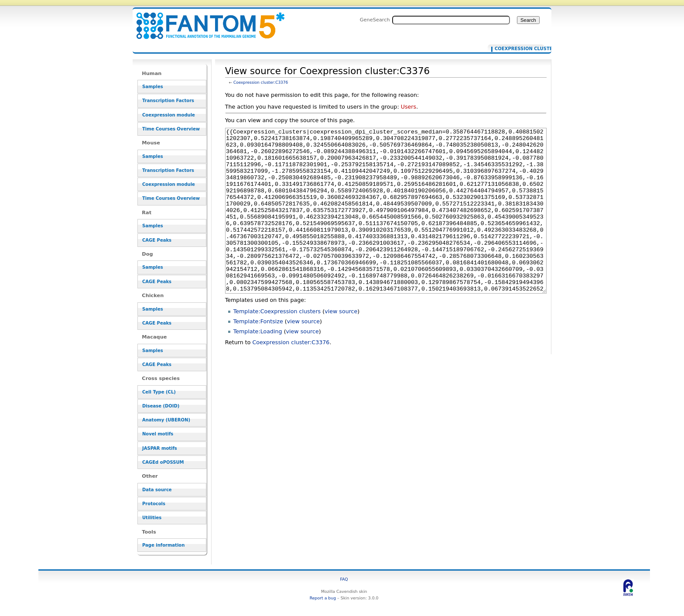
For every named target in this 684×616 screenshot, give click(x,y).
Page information (163, 545)
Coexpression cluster (518, 49)
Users (409, 107)
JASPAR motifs (160, 448)
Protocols (154, 504)
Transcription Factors (168, 101)
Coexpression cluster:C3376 (261, 82)
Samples (153, 87)
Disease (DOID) (161, 406)
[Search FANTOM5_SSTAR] (451, 20)
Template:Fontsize (258, 354)
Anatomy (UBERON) (166, 420)
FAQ (344, 579)
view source (341, 344)
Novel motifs (158, 434)
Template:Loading (258, 364)
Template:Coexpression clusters (277, 344)
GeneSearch (375, 20)
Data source (157, 490)
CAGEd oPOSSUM (163, 462)
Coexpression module (169, 115)
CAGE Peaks (157, 240)
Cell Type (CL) (159, 392)
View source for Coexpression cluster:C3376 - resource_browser (205, 21)
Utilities (152, 518)
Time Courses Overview (171, 129)
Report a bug (323, 598)
